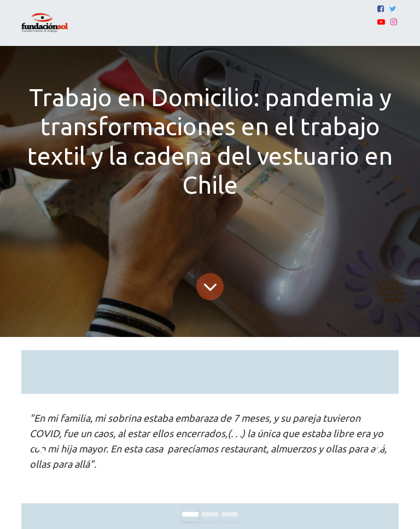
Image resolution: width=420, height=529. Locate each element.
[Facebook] (381, 9)
